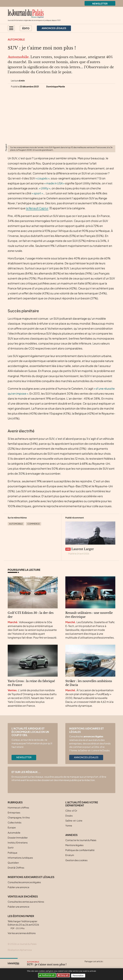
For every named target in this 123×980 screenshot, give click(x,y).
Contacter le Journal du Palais (81, 840)
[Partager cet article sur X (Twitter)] (87, 965)
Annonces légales (86, 757)
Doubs (69, 816)
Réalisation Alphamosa (20, 950)
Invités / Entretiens (18, 843)
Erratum (70, 855)
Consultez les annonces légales (24, 882)
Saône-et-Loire (74, 821)
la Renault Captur (37, 208)
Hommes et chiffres (18, 808)
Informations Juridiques (20, 858)
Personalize (79, 975)
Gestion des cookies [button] (76, 860)
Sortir (11, 848)
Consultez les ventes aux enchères (26, 902)
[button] (11, 28)
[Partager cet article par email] (106, 965)
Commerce (34, 524)
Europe (12, 827)
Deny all (65, 975)
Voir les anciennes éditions (22, 933)
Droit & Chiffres (16, 868)
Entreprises (14, 812)
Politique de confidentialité (80, 850)
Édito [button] (26, 28)
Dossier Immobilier (18, 838)
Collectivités (14, 822)
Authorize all (47, 975)
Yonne (69, 825)
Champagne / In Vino (19, 817)
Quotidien (13, 863)
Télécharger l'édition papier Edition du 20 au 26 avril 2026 (23, 925)
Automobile (16, 39)
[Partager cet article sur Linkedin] (99, 965)
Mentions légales (74, 845)
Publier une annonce (18, 887)
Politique (12, 853)
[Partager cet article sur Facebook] (93, 965)
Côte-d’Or (71, 811)
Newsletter (100, 4)
